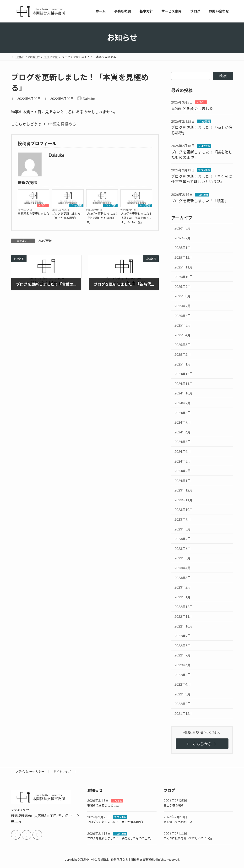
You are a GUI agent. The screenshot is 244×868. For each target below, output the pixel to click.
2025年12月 (184, 257)
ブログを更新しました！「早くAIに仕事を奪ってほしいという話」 (136, 218)
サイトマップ (62, 772)
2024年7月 (183, 422)
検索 (223, 76)
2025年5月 (183, 325)
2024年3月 (183, 461)
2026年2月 (183, 238)
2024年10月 (184, 393)
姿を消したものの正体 (178, 822)
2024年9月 (183, 403)
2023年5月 (183, 558)
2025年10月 (184, 277)
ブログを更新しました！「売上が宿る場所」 (68, 216)
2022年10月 (184, 626)
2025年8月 (183, 296)
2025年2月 (183, 354)
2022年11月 (184, 616)
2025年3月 (183, 345)
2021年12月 (184, 713)
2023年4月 (183, 568)
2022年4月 (183, 684)
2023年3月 (183, 577)
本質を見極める (63, 124)
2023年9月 (183, 519)
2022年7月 (183, 655)
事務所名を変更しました (33, 214)
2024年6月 (183, 432)
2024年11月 (184, 383)
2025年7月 (183, 306)
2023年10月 (184, 510)
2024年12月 (184, 374)
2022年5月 (183, 674)
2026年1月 (183, 248)
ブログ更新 (76, 205)
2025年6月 (183, 315)
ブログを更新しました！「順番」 (200, 200)
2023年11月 (184, 500)
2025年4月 (183, 335)
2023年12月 (184, 490)
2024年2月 (183, 471)
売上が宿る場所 (174, 805)
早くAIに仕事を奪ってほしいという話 (188, 838)
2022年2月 (183, 704)
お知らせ (43, 205)
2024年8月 (183, 412)
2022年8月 (183, 645)
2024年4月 (183, 451)
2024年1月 (183, 480)
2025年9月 (183, 286)
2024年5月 (183, 442)
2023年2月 (183, 587)
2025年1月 (183, 364)
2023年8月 (183, 529)
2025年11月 (184, 267)
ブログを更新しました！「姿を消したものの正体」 (102, 218)
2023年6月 (183, 548)
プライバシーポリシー (30, 772)
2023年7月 (183, 539)
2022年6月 (183, 665)
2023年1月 (183, 597)
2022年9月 (183, 636)
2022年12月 (184, 607)
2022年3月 (183, 694)
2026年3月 (183, 228)
